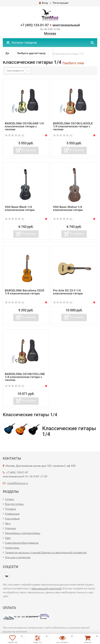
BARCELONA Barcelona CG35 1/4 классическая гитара (25, 292)
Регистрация (61, 3)
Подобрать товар (73, 63)
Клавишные (12, 514)
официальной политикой (47, 588)
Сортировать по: (15, 71)
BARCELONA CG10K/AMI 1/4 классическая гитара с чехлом (24, 126)
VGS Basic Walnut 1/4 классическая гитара (68, 208)
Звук (8, 523)
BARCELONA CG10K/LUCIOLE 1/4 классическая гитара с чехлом (73, 126)
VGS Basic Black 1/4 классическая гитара (20, 208)
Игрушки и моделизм (18, 557)
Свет (8, 538)
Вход (43, 3)
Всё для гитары (14, 504)
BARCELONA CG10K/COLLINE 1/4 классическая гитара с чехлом (25, 377)
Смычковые (12, 519)
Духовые (10, 509)
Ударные (10, 528)
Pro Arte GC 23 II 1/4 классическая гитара (68, 292)
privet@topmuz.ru (18, 483)
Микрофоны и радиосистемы (23, 533)
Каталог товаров (22, 43)
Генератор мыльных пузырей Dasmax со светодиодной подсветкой (46, 552)
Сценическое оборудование (22, 543)
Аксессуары (12, 548)
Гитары (10, 499)
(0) (14, 136)
